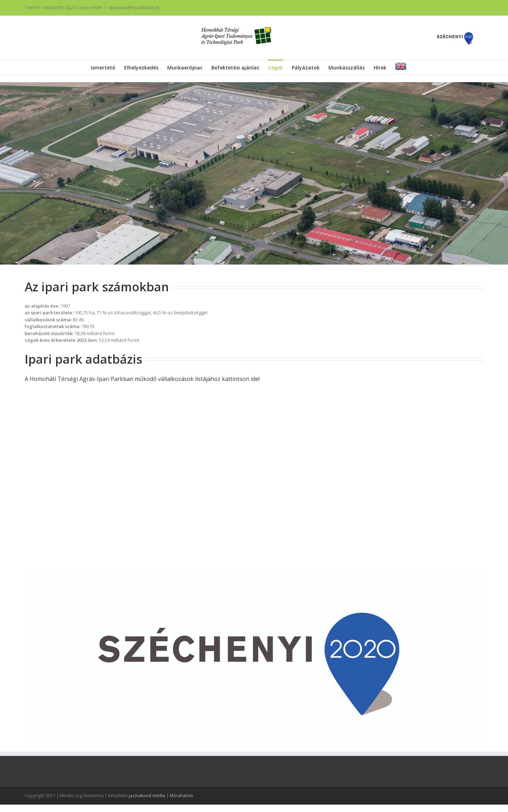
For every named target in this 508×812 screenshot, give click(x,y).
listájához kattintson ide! (227, 379)
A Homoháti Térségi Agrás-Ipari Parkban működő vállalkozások (109, 379)
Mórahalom (181, 796)
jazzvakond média (147, 796)
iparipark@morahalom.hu (135, 8)
